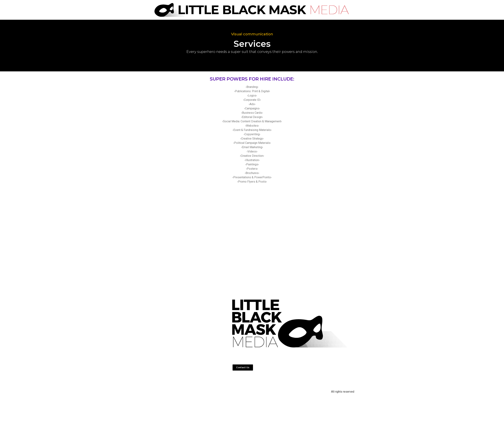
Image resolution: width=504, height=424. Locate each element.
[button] (243, 368)
